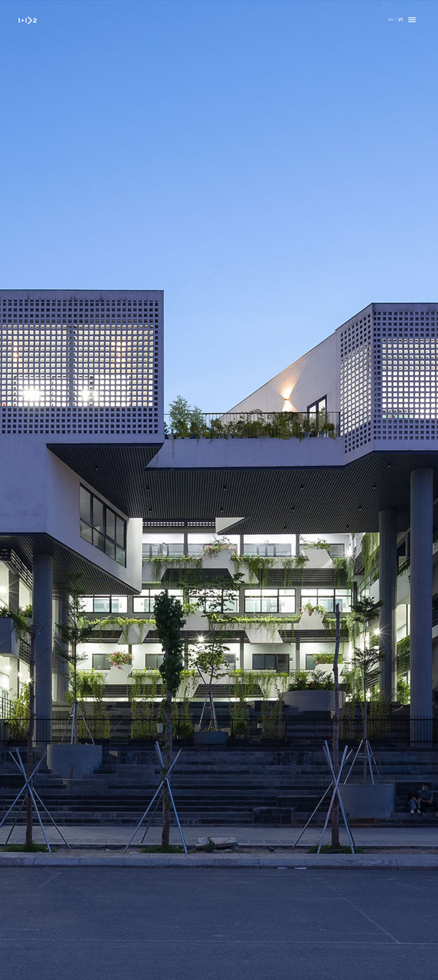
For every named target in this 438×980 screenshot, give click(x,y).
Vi (400, 20)
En (391, 20)
